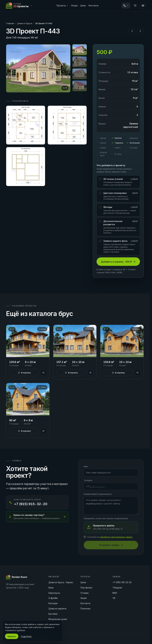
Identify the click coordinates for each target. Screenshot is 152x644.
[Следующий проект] (140, 31)
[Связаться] (126, 6)
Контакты (94, 5)
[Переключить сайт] (20, 6)
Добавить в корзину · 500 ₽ (118, 262)
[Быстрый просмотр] (43, 373)
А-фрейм (53, 598)
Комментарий (98, 494)
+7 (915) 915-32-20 (122, 582)
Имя (86, 466)
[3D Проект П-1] (28, 341)
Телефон (88, 480)
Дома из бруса (25, 23)
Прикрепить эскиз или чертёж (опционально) (106, 518)
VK (114, 598)
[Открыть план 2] (67, 125)
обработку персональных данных (116, 537)
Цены (83, 5)
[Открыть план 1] (26, 125)
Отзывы (85, 593)
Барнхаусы (54, 593)
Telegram (117, 588)
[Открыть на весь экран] (38, 68)
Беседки (53, 603)
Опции (74, 5)
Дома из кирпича (57, 609)
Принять (12, 636)
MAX (115, 593)
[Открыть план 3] (26, 167)
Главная (10, 23)
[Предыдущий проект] (132, 31)
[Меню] (143, 6)
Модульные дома (58, 619)
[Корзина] (135, 6)
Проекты (62, 5)
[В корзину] (24, 373)
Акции (84, 598)
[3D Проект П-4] (28, 399)
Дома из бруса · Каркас (61, 582)
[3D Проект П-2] (75, 341)
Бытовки (53, 614)
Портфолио (86, 588)
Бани (51, 588)
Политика (85, 609)
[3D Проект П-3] (122, 341)
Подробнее (26, 636)
